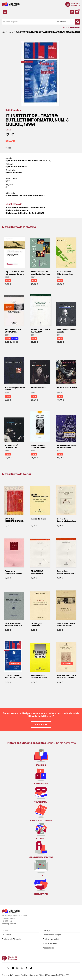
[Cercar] (77, 22)
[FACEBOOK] (4, 968)
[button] (77, 12)
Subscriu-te (41, 725)
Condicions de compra (52, 935)
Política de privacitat (51, 939)
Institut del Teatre (14, 173)
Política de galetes (50, 943)
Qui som (5, 930)
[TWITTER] (8, 968)
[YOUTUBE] (13, 968)
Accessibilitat (48, 948)
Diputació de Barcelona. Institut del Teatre (25, 160)
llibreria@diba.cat (9, 924)
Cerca (71, 27)
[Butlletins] (27, 968)
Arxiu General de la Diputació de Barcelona (25, 207)
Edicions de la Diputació (11, 939)
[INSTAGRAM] (17, 968)
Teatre (8, 148)
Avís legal (47, 930)
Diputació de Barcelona (16, 167)
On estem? (6, 935)
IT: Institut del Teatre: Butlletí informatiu (24, 195)
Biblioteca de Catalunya (17, 210)
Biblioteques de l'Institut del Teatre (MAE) (25, 213)
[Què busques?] (28, 22)
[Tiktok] (31, 968)
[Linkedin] (22, 968)
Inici (3, 32)
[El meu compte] (72, 12)
